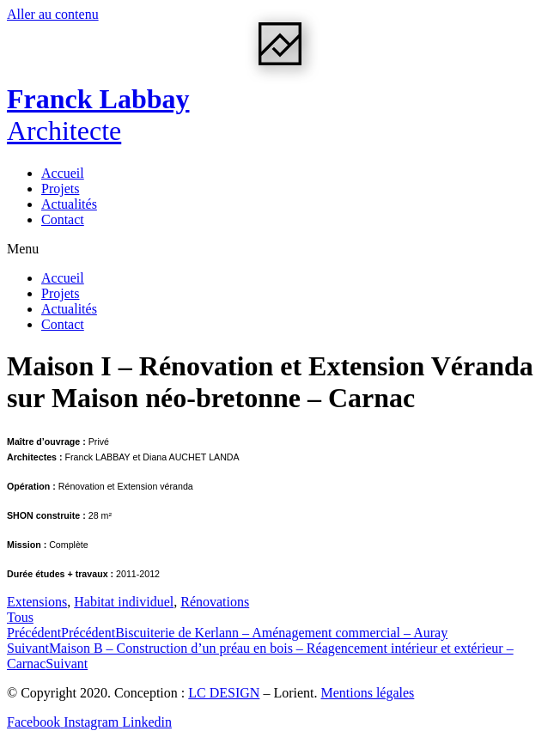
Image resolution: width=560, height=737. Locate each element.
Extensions (37, 602)
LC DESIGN (224, 693)
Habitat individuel (124, 602)
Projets (60, 189)
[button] (280, 249)
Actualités (69, 204)
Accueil (63, 173)
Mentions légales (367, 693)
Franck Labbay (98, 115)
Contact (63, 219)
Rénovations (215, 602)
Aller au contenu (53, 14)
